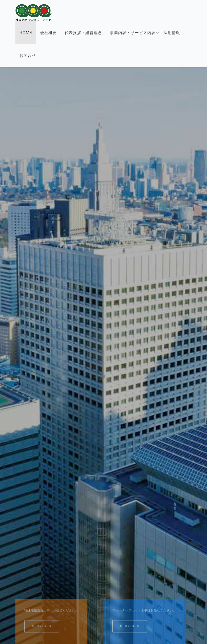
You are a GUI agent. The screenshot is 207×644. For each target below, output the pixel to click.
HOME (26, 32)
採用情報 (172, 32)
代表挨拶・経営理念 (83, 32)
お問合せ (28, 55)
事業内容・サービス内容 (133, 32)
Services (42, 630)
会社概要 (48, 32)
